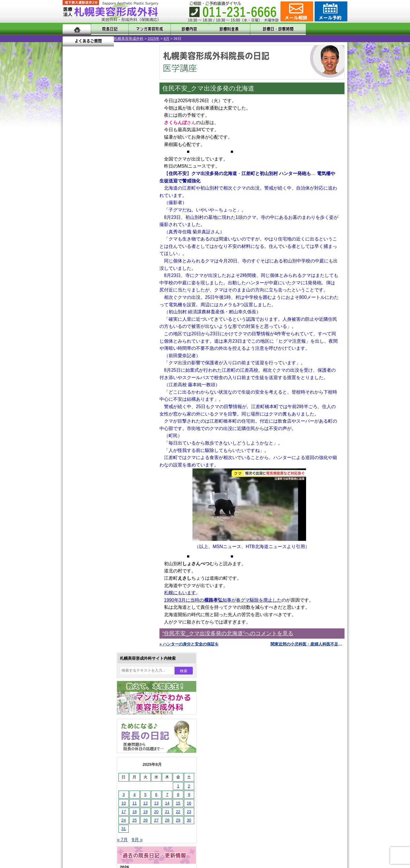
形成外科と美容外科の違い (98, 725)
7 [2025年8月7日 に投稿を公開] (116, 187)
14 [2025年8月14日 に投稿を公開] (116, 196)
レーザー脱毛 (94, 591)
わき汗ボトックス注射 (102, 571)
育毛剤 (88, 622)
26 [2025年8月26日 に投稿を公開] (94, 213)
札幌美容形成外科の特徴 (96, 715)
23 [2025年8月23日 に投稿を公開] (138, 204)
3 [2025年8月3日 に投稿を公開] (72, 187)
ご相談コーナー (296, 11)
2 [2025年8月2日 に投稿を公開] (138, 178)
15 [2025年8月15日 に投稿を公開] (127, 196)
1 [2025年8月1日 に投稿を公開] (127, 178)
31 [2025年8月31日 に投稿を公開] (72, 221)
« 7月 (71, 232)
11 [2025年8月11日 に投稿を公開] (83, 196)
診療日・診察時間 (267, 29)
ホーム (77, 29)
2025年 (102, 39)
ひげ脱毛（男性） (98, 612)
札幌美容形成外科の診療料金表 (102, 746)
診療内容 (182, 29)
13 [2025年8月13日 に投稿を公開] (105, 196)
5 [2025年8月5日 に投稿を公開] (94, 187)
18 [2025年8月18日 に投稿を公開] (83, 204)
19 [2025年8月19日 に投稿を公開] (94, 204)
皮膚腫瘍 (90, 653)
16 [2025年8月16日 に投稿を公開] (138, 196)
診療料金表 (219, 29)
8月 (115, 39)
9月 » (86, 232)
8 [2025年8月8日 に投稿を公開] (127, 187)
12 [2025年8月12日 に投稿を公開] (94, 196)
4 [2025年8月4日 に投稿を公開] (83, 187)
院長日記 (108, 29)
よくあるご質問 (322, 29)
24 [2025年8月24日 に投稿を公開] (72, 213)
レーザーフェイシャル (102, 602)
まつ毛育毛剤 (94, 632)
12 (113, 275)
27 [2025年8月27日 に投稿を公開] (105, 213)
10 (102, 275)
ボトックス (92, 673)
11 (107, 275)
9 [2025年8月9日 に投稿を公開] (138, 187)
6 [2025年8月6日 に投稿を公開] (105, 187)
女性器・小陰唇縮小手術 (104, 530)
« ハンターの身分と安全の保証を (189, 644)
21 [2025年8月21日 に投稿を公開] (116, 204)
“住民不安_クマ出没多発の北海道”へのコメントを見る (228, 633)
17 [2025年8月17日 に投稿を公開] (72, 204)
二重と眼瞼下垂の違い (94, 550)
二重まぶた (92, 540)
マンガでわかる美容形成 (145, 29)
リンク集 (82, 776)
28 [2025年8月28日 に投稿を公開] (116, 213)
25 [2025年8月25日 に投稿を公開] (83, 213)
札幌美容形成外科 (77, 39)
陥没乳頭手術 (94, 520)
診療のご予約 (330, 11)
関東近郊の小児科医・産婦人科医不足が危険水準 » (307, 644)
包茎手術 (90, 643)
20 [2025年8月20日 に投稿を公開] (105, 204)
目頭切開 (90, 663)
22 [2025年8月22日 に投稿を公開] (127, 204)
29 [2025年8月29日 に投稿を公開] (127, 213)
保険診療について (90, 756)
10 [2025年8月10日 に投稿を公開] (72, 196)
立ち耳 (88, 581)
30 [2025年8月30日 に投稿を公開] (138, 213)
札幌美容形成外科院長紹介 (98, 766)
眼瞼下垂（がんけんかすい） (108, 509)
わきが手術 (102, 561)
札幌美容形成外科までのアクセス (104, 735)
